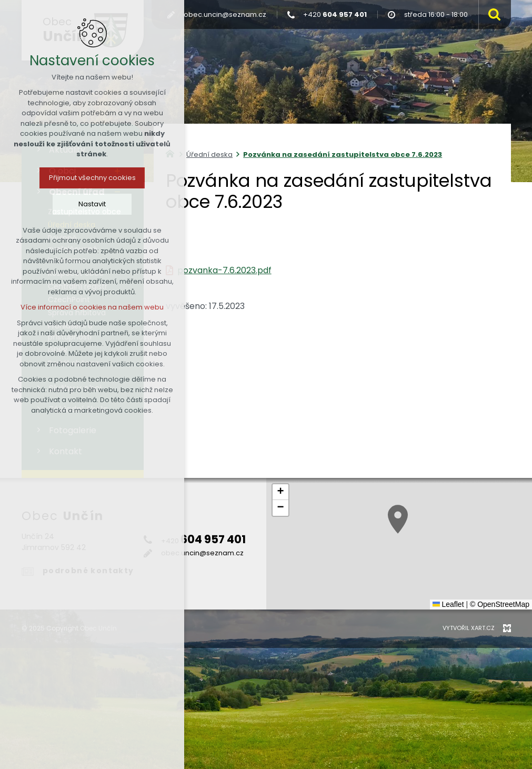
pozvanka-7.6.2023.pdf (224, 270)
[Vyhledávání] (492, 14)
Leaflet (448, 604)
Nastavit (92, 204)
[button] (398, 519)
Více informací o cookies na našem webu (92, 307)
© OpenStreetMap (500, 604)
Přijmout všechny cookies (92, 178)
